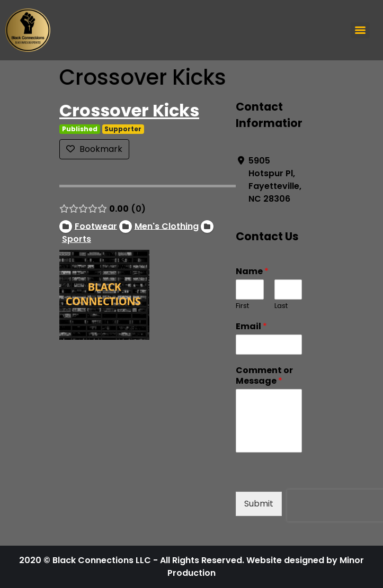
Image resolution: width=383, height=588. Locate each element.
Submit (259, 504)
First (242, 306)
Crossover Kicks (129, 110)
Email (251, 327)
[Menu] (360, 30)
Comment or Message (264, 376)
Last (280, 306)
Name (252, 272)
